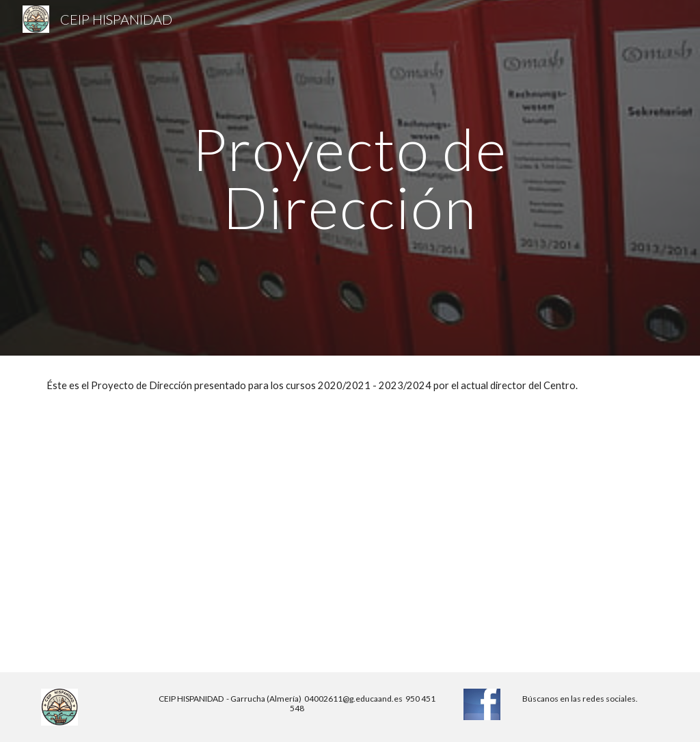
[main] (350, 178)
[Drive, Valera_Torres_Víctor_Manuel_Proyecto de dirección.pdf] (192, 544)
